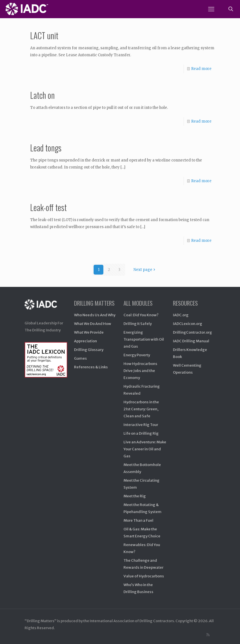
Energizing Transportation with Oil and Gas (144, 339)
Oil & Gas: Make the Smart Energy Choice (142, 533)
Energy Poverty (137, 355)
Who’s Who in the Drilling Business (138, 588)
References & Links (91, 367)
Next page (145, 270)
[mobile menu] (211, 9)
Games (80, 358)
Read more (201, 69)
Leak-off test (48, 207)
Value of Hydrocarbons (144, 576)
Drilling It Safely (138, 324)
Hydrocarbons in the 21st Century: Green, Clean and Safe (141, 409)
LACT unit (44, 35)
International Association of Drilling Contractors (132, 621)
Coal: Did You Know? (141, 315)
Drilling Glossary (89, 350)
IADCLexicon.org (188, 324)
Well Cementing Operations (187, 369)
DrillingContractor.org (193, 332)
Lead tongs (46, 148)
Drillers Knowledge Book (190, 353)
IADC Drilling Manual (191, 341)
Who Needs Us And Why (95, 315)
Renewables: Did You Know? (142, 548)
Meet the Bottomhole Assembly (142, 468)
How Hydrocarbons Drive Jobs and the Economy (140, 371)
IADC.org (181, 315)
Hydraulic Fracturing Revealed (142, 390)
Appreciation (85, 341)
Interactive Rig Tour (141, 425)
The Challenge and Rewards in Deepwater (143, 564)
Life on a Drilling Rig (141, 433)
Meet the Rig (135, 496)
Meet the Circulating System (142, 484)
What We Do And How (93, 324)
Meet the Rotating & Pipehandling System (142, 508)
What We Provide (89, 332)
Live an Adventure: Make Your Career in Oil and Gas (145, 449)
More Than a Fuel (138, 520)
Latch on (42, 95)
